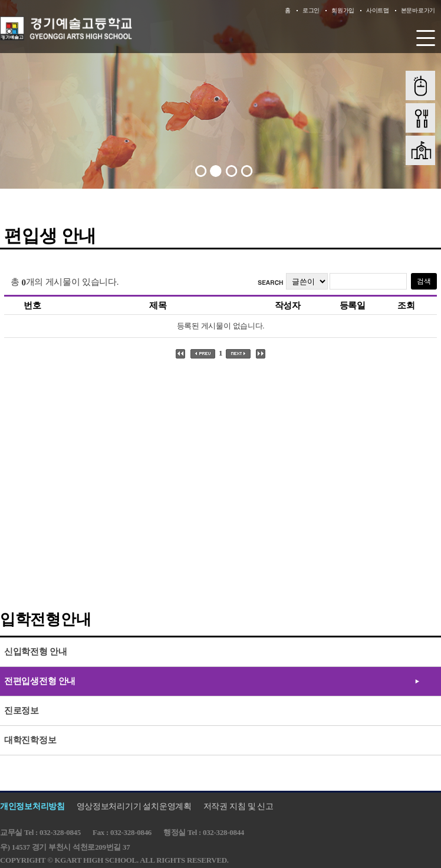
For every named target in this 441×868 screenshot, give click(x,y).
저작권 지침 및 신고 (238, 806)
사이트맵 (378, 10)
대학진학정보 (30, 740)
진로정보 (22, 711)
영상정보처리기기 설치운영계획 (134, 806)
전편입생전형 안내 (40, 681)
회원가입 (343, 10)
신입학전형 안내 (35, 652)
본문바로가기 (418, 10)
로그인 (311, 10)
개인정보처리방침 (32, 806)
